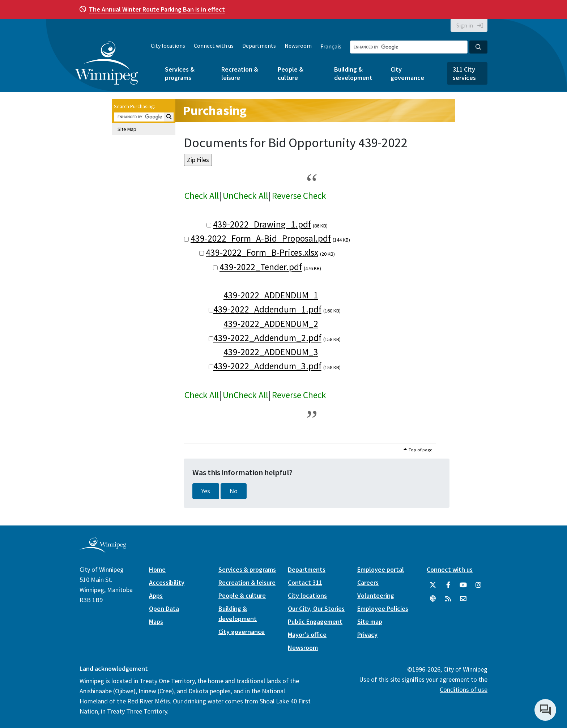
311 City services (464, 73)
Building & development (353, 73)
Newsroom (298, 46)
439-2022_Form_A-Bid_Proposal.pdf (261, 238)
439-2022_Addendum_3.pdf (267, 366)
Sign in (465, 25)
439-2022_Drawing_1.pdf (262, 224)
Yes (206, 491)
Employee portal (381, 569)
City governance (407, 73)
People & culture (291, 73)
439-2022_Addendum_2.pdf (267, 338)
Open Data (164, 608)
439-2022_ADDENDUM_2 (271, 324)
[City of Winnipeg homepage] (103, 550)
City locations (168, 46)
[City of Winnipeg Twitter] (433, 585)
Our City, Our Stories (316, 608)
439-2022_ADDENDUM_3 (271, 352)
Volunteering (376, 595)
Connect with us (214, 46)
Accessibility (167, 582)
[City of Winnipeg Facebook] (448, 585)
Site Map (127, 129)
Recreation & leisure (240, 73)
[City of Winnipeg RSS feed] (448, 599)
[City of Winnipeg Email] (463, 599)
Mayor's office (307, 635)
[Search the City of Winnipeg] (409, 47)
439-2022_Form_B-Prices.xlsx (262, 252)
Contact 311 (305, 582)
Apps (156, 595)
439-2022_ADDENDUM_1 (271, 295)
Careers (368, 582)
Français (331, 46)
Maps (156, 621)
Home (157, 569)
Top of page (420, 450)
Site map (370, 621)
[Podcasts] (433, 599)
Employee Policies (383, 608)
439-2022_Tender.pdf (261, 267)
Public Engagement (315, 621)
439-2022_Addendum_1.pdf (267, 309)
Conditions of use (464, 689)
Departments (259, 46)
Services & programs (180, 73)
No (234, 491)
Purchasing (215, 110)
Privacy (367, 635)
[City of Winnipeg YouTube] (463, 585)
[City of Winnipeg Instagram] (478, 585)
